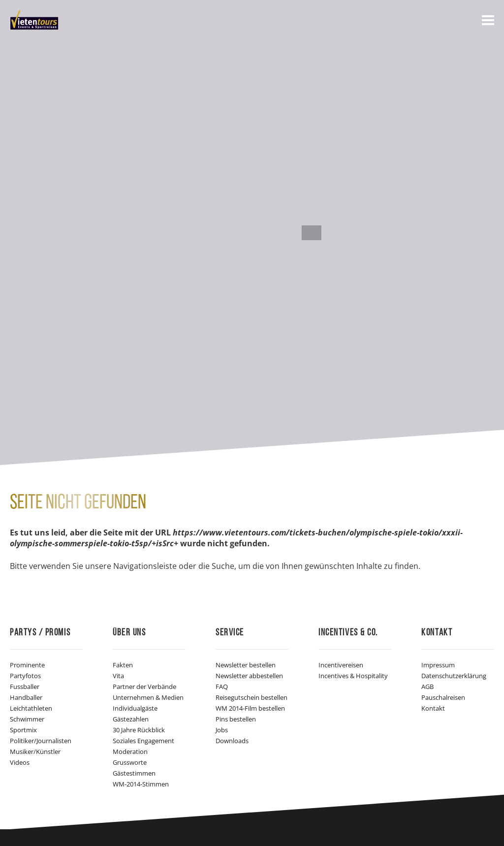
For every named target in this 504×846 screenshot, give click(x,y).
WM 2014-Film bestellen (250, 708)
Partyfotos (25, 676)
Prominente (27, 665)
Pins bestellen (236, 719)
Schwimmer (27, 719)
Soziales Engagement (143, 741)
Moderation (130, 752)
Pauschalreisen (443, 697)
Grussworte (130, 762)
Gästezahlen (131, 719)
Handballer (26, 697)
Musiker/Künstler (35, 752)
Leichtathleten (31, 708)
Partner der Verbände (144, 687)
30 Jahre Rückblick (139, 730)
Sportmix (23, 730)
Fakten (123, 665)
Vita (118, 676)
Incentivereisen (341, 665)
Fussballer (25, 687)
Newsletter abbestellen (249, 676)
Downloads (232, 741)
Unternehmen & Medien (148, 697)
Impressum (438, 665)
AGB (427, 687)
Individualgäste (135, 708)
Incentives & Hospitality (353, 676)
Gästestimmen (134, 773)
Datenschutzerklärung (454, 676)
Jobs (222, 730)
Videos (20, 762)
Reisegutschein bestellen (252, 697)
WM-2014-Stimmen (141, 784)
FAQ (222, 687)
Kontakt (433, 708)
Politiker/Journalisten (41, 741)
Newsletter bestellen (246, 665)
